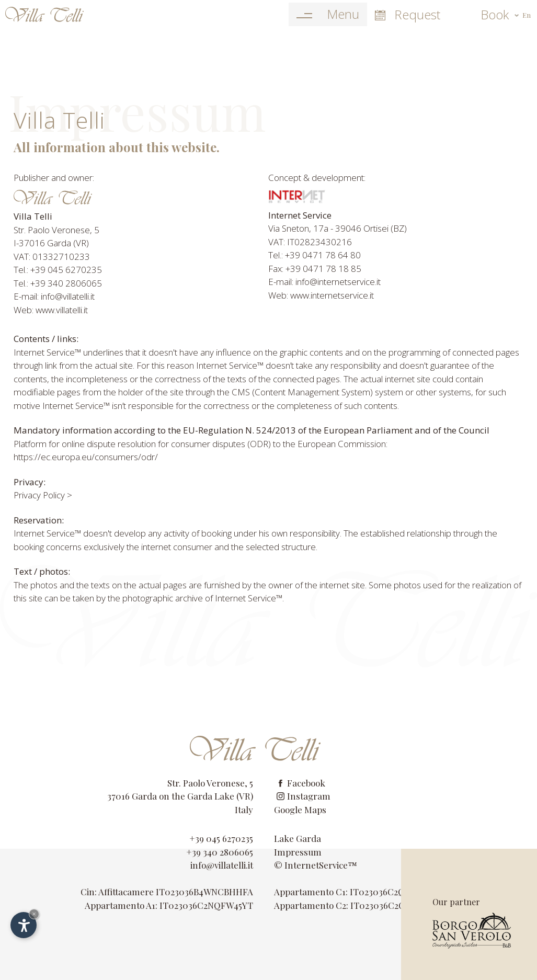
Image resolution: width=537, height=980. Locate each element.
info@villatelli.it (222, 865)
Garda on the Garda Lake (183, 796)
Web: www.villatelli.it (51, 310)
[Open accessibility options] (24, 925)
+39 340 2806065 (220, 852)
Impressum (298, 852)
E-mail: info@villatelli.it (54, 296)
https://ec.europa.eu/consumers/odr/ (86, 457)
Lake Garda (298, 838)
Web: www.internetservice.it (321, 295)
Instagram (304, 796)
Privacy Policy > (43, 495)
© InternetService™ (316, 865)
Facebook (301, 783)
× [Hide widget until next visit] (34, 914)
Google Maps (300, 810)
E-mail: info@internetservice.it (324, 282)
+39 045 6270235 (221, 838)
